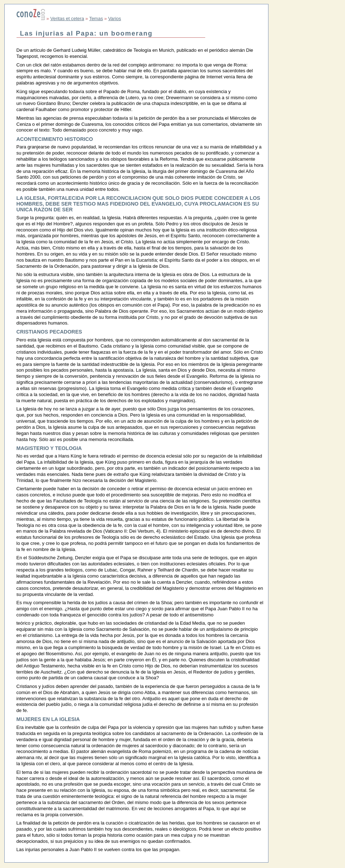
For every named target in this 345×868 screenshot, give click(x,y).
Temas (96, 19)
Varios (115, 19)
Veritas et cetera (67, 19)
